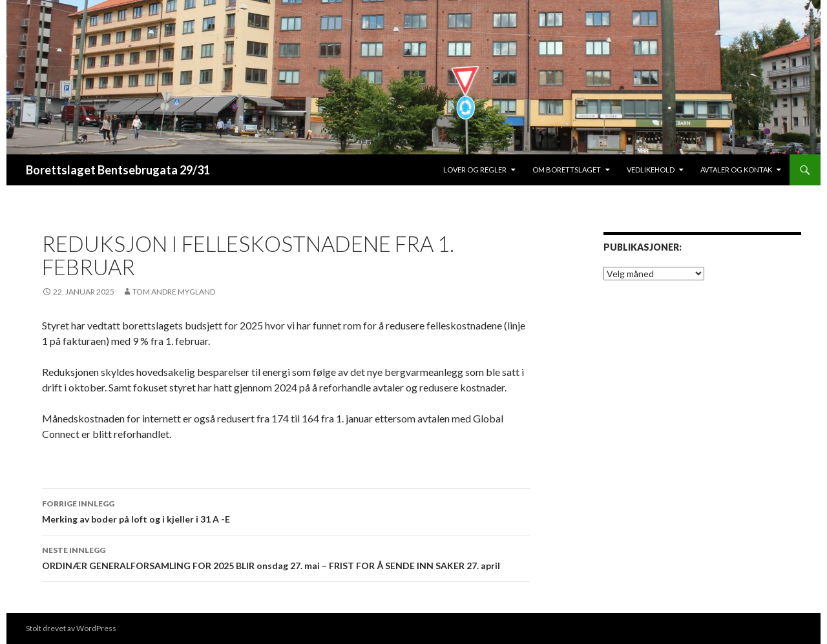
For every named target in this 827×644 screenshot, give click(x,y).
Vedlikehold (651, 170)
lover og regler (475, 170)
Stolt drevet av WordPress (71, 628)
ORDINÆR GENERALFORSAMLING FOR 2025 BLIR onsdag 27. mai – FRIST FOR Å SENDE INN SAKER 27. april (286, 557)
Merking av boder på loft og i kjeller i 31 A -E (286, 510)
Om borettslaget (567, 170)
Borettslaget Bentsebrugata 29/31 (118, 170)
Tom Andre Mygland (174, 292)
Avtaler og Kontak (736, 170)
